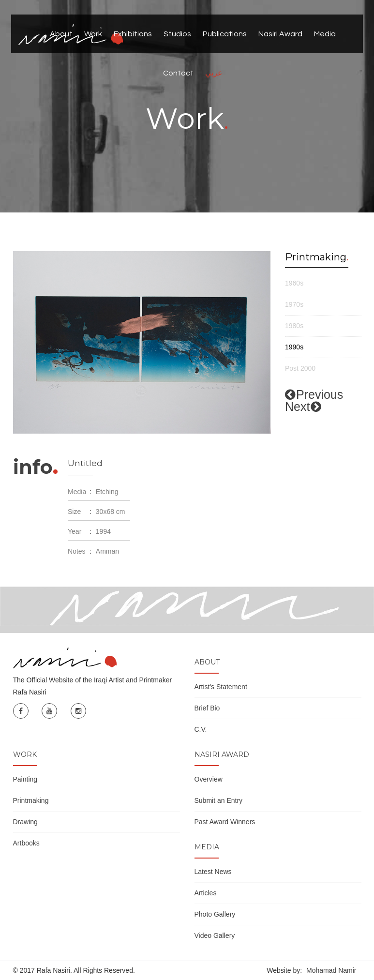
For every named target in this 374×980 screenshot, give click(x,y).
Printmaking (31, 800)
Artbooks (26, 843)
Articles (206, 893)
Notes (77, 551)
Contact (178, 73)
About (61, 34)
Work (93, 34)
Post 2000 (300, 368)
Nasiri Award (280, 34)
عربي (214, 73)
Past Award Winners (225, 822)
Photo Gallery (215, 914)
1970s (294, 304)
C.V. (201, 729)
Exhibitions (133, 34)
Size (74, 512)
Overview (209, 779)
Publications (225, 34)
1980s (294, 326)
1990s (294, 347)
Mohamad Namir (331, 970)
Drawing (25, 822)
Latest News (213, 872)
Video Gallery (215, 935)
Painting (25, 779)
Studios (177, 34)
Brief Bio (207, 708)
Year (75, 531)
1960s (294, 283)
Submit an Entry (219, 800)
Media (325, 34)
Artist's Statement (221, 687)
